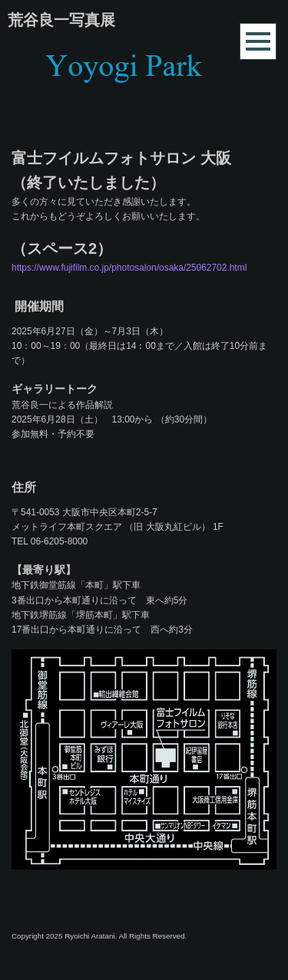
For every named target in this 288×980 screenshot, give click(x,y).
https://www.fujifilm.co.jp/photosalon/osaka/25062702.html (129, 268)
